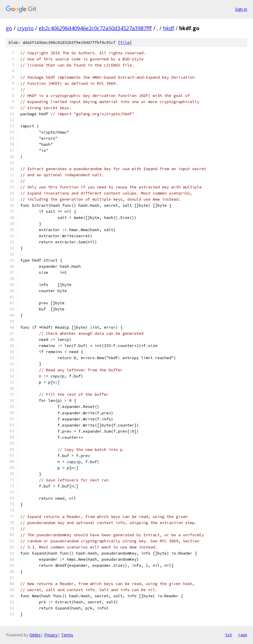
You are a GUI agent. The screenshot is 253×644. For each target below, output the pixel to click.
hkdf (169, 28)
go (9, 28)
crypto (25, 28)
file (125, 43)
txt (229, 635)
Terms (67, 635)
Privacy (51, 635)
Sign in (241, 9)
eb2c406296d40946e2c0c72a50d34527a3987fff (95, 28)
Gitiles (35, 635)
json (243, 635)
